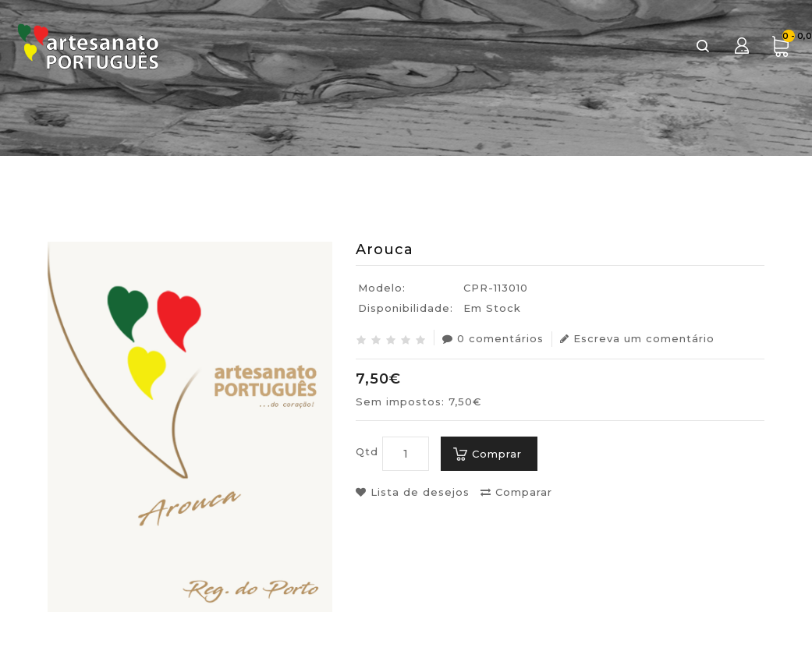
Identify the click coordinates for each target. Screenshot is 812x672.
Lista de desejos (413, 492)
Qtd (367, 451)
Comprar (497, 454)
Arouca (740, 191)
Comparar (516, 492)
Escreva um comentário (637, 338)
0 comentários (493, 338)
